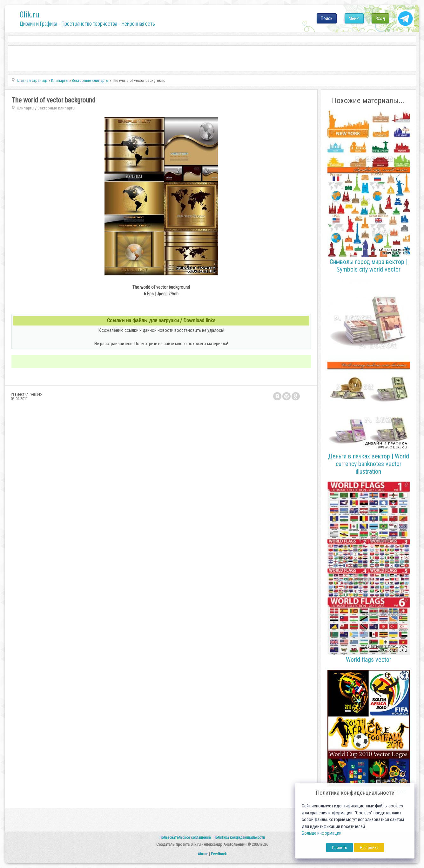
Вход (380, 18)
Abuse (203, 854)
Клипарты (26, 108)
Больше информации (322, 833)
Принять (340, 848)
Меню (354, 18)
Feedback (219, 854)
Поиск (327, 18)
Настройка (369, 848)
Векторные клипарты (56, 108)
